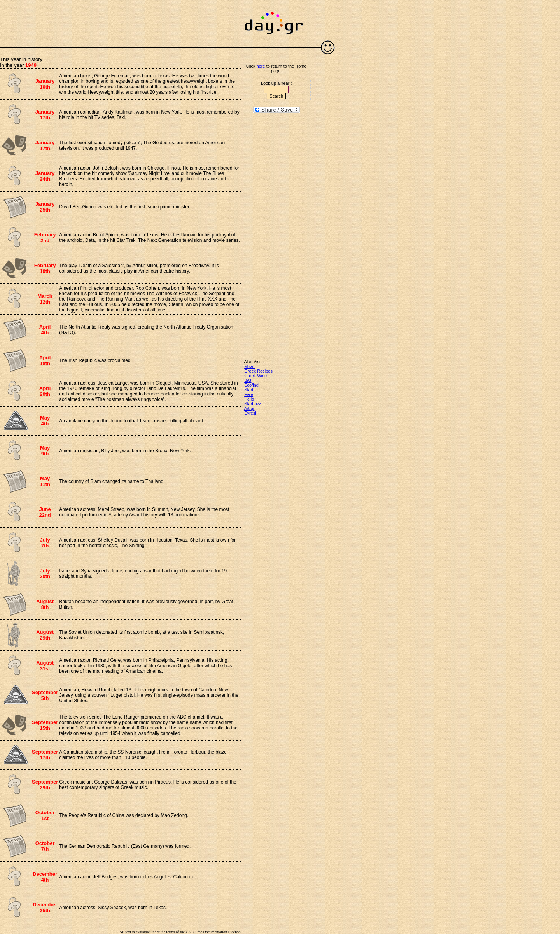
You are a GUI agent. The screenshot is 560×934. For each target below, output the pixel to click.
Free (249, 394)
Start (249, 390)
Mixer (249, 366)
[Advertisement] (121, 19)
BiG (248, 380)
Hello (249, 399)
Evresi (250, 413)
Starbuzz (253, 404)
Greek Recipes (258, 371)
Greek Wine (255, 376)
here (261, 66)
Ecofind (251, 385)
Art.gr (249, 408)
